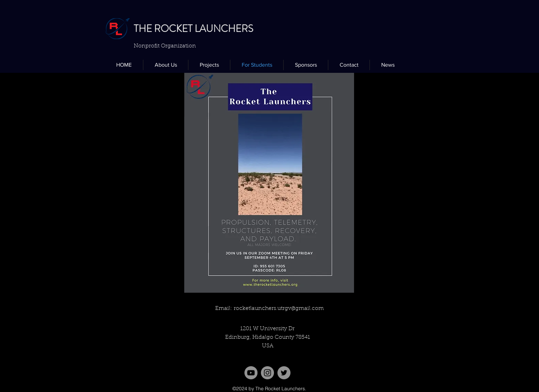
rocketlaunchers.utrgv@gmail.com (279, 309)
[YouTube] (251, 373)
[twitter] (284, 373)
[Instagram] (267, 373)
